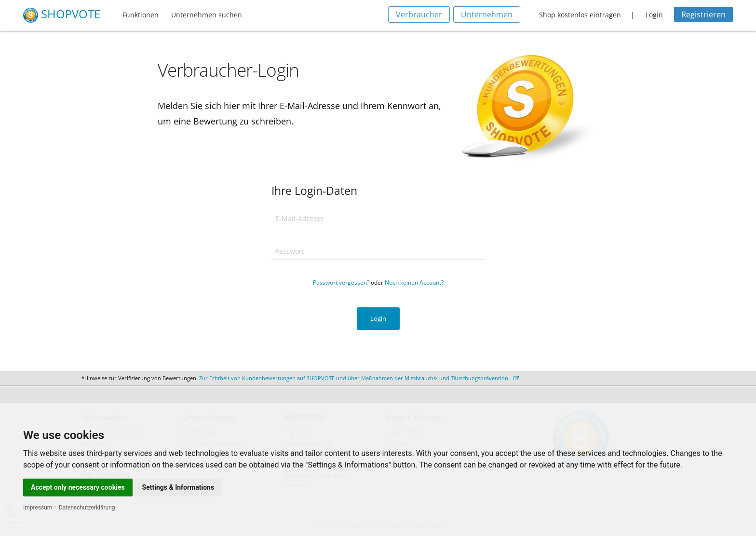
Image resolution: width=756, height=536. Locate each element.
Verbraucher (419, 14)
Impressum (38, 508)
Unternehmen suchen (207, 15)
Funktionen (141, 15)
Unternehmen (487, 14)
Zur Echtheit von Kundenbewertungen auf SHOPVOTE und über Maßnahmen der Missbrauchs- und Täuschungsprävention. (359, 378)
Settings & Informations (178, 487)
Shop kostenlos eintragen (580, 15)
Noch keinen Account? (414, 282)
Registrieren (703, 14)
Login (654, 15)
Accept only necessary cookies (78, 487)
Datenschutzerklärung (87, 508)
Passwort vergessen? (341, 282)
